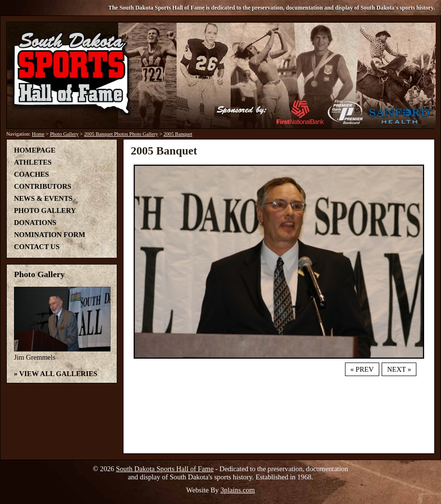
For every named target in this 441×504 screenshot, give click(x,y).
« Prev (362, 369)
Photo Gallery (64, 134)
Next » (399, 369)
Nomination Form (50, 235)
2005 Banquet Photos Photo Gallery (121, 134)
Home (38, 134)
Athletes (33, 162)
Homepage (35, 150)
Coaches (31, 174)
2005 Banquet (178, 134)
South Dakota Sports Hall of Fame (165, 469)
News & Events (43, 198)
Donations (35, 223)
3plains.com (238, 490)
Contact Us (37, 247)
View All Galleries (58, 374)
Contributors (43, 186)
